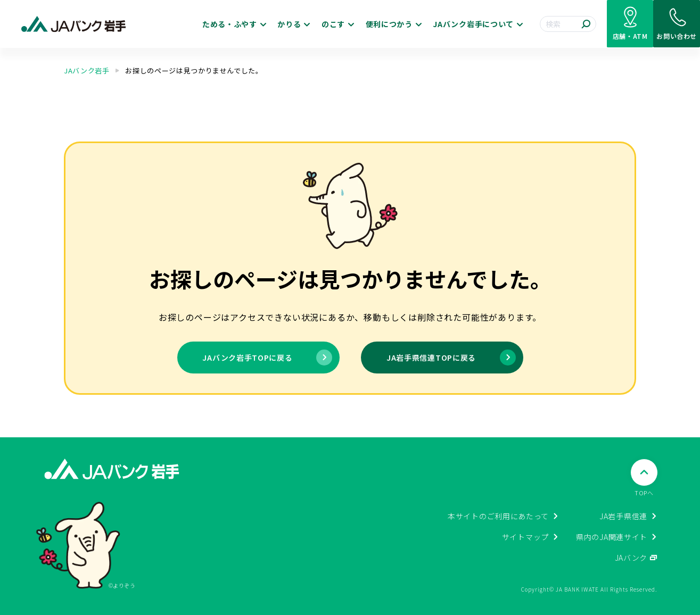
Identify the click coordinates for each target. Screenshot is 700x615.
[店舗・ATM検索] (604, 24)
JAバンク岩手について (421, 24)
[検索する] (551, 24)
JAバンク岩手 (87, 70)
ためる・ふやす (176, 24)
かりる (236, 24)
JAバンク (631, 558)
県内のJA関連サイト (612, 537)
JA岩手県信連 (623, 516)
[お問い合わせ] (668, 24)
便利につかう (336, 24)
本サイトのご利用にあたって (498, 516)
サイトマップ (525, 537)
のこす (280, 24)
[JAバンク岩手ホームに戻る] (74, 24)
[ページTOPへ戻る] (644, 478)
